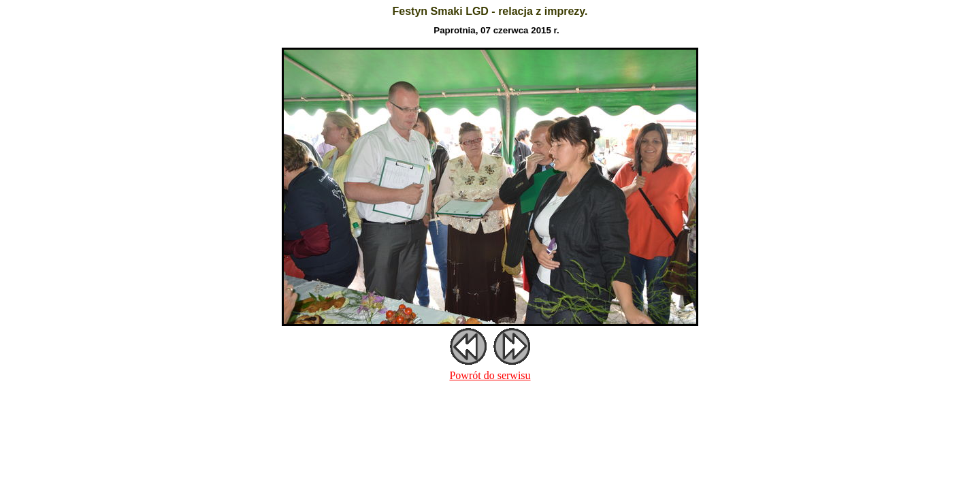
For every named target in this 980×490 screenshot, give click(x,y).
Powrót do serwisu (490, 375)
